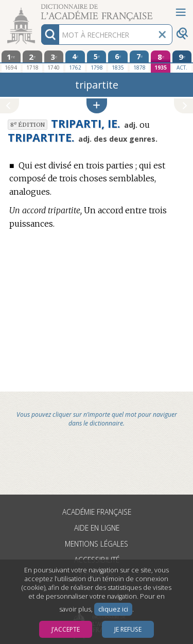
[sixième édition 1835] (118, 61)
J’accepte (66, 629)
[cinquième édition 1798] (97, 61)
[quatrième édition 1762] (75, 61)
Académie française (97, 512)
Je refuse (128, 629)
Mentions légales (97, 544)
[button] (97, 106)
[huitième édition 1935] (161, 62)
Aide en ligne (97, 528)
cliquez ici (113, 609)
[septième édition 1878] (139, 61)
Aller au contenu (40, 9)
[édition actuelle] (182, 62)
